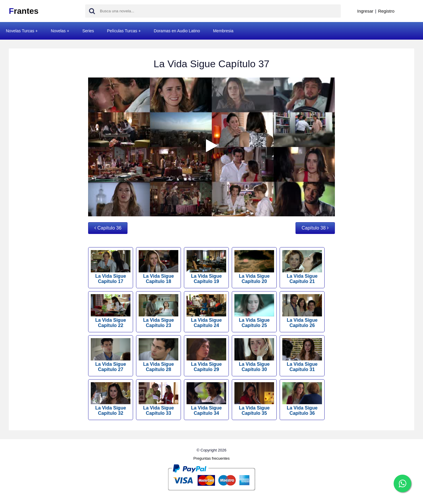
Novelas (58, 31)
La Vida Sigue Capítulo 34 (206, 399)
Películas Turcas (122, 31)
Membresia (223, 31)
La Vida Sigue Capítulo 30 (254, 355)
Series (88, 31)
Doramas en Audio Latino (177, 31)
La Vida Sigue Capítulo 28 (158, 355)
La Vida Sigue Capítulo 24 (206, 311)
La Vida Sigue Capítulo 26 (302, 311)
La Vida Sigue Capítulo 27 (111, 355)
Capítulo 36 (108, 228)
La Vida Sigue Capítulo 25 (254, 311)
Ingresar (365, 11)
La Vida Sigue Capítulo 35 (254, 399)
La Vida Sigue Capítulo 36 (302, 399)
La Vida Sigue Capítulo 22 (111, 311)
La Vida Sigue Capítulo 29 (206, 355)
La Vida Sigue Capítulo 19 (206, 267)
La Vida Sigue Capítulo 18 (158, 267)
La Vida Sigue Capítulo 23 (158, 311)
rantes (24, 11)
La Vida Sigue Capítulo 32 (111, 399)
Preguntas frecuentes (211, 458)
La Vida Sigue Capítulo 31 (302, 355)
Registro (386, 11)
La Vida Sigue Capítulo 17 (111, 267)
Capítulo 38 (315, 228)
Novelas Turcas (20, 31)
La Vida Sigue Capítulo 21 (302, 267)
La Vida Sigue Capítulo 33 (158, 399)
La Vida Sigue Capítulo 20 (254, 267)
